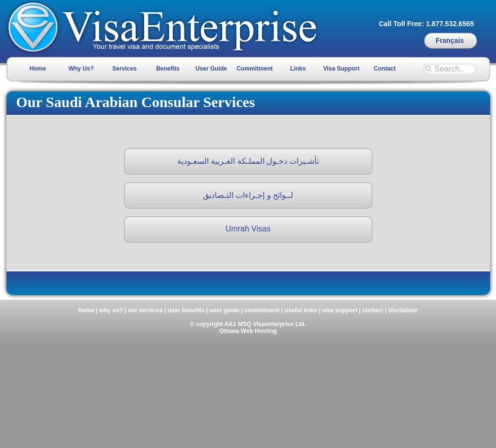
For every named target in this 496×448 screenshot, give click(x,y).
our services (145, 310)
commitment (262, 310)
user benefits (186, 310)
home (86, 310)
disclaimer (403, 310)
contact (373, 310)
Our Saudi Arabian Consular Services (136, 102)
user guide (224, 310)
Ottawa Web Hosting (248, 331)
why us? (111, 310)
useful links (301, 310)
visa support (340, 310)
